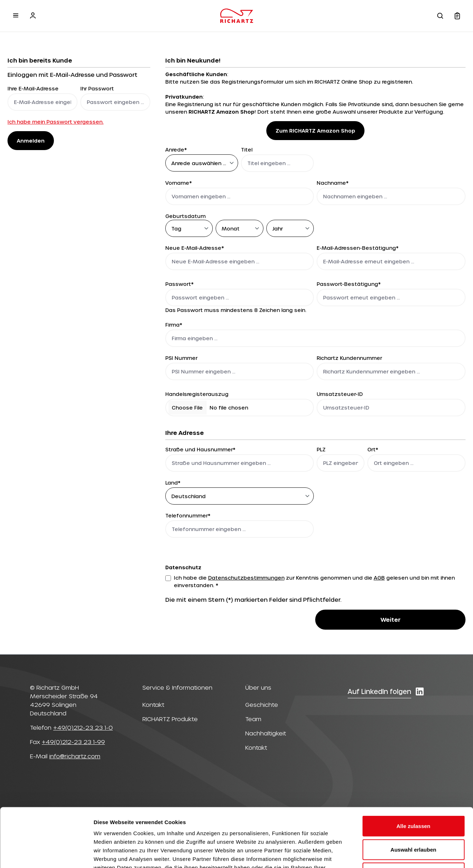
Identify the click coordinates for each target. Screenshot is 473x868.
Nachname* (333, 183)
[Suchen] (440, 16)
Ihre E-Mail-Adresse (33, 88)
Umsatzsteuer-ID (340, 394)
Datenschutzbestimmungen (246, 578)
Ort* (373, 449)
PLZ (321, 449)
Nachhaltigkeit (266, 733)
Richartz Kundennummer (349, 358)
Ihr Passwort (97, 88)
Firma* (174, 325)
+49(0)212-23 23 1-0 (83, 727)
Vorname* (178, 183)
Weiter (391, 619)
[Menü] (16, 15)
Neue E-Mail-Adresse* (195, 248)
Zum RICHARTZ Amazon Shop (315, 131)
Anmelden (31, 141)
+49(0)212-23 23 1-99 (73, 742)
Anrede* (176, 150)
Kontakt (153, 705)
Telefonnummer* (188, 515)
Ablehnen (413, 821)
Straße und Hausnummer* (200, 449)
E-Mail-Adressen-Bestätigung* (358, 248)
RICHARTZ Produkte (170, 719)
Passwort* (179, 284)
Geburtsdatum (185, 216)
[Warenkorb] (457, 16)
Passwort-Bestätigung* (349, 284)
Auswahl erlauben (413, 798)
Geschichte (262, 705)
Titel (247, 150)
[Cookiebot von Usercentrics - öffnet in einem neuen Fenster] (46, 854)
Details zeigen (380, 854)
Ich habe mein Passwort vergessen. (56, 122)
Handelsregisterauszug (197, 394)
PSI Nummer (181, 358)
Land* (173, 483)
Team (253, 719)
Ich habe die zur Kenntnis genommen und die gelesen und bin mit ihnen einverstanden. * (314, 581)
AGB (379, 578)
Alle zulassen (413, 774)
